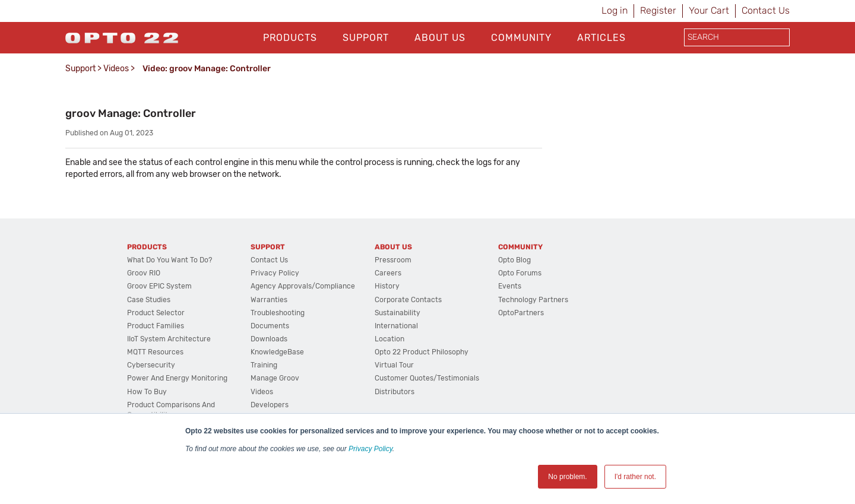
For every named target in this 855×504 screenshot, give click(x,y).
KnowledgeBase (277, 352)
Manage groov (275, 378)
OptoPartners (521, 313)
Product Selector (156, 313)
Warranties (269, 300)
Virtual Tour (394, 365)
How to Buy (147, 392)
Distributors (395, 392)
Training (264, 365)
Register (658, 10)
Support (366, 38)
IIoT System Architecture (169, 339)
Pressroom (393, 260)
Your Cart (709, 10)
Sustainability (398, 313)
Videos (116, 69)
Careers (388, 273)
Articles (601, 38)
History (387, 286)
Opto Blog (514, 260)
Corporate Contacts (408, 300)
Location (389, 339)
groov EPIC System (159, 286)
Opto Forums (520, 273)
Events (510, 286)
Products (290, 38)
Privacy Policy (370, 449)
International (396, 326)
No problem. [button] (567, 477)
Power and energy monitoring (177, 378)
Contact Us (766, 10)
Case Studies (149, 300)
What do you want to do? (170, 260)
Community (521, 38)
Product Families (156, 326)
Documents (270, 326)
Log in (615, 10)
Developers (270, 405)
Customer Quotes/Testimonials (427, 378)
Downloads (269, 339)
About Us (440, 38)
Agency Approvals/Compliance (303, 286)
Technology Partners (533, 300)
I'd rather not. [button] (635, 477)
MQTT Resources (155, 352)
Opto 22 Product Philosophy (422, 352)
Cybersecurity (151, 365)
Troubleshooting (278, 313)
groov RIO (144, 273)
